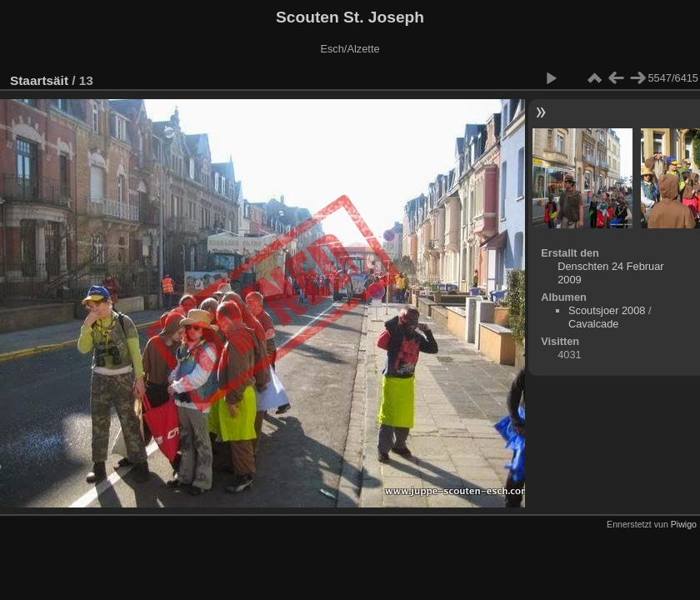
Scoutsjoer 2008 (607, 310)
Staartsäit (39, 80)
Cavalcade (593, 324)
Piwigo (684, 524)
